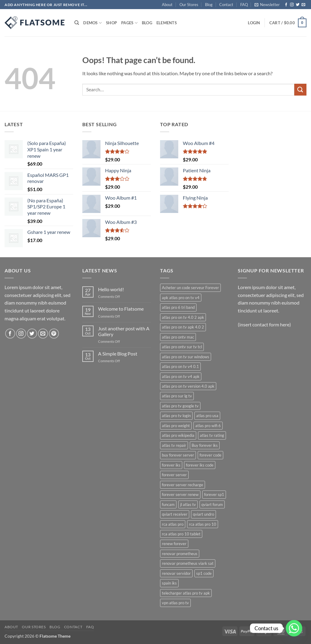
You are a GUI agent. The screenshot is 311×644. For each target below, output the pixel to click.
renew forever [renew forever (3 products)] (174, 544)
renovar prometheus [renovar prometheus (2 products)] (180, 554)
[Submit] (300, 90)
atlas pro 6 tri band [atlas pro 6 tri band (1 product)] (178, 307)
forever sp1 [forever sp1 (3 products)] (214, 494)
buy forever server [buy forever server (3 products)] (178, 455)
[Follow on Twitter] (298, 5)
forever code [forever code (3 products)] (210, 455)
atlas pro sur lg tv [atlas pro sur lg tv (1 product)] (177, 396)
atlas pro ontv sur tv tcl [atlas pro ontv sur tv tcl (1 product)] (182, 347)
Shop (111, 23)
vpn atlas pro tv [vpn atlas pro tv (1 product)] (175, 603)
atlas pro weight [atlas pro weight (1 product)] (176, 426)
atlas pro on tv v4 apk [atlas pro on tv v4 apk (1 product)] (181, 376)
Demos (92, 23)
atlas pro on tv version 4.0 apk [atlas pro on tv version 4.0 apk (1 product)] (188, 386)
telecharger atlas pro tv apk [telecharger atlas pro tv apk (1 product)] (186, 593)
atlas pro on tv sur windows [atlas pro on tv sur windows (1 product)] (186, 357)
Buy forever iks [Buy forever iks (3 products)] (205, 445)
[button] (267, 5)
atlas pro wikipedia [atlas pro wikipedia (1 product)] (178, 435)
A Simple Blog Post (118, 354)
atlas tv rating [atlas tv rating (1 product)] (212, 435)
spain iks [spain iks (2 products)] (169, 583)
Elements (167, 23)
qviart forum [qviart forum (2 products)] (212, 504)
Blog (209, 5)
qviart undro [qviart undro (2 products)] (203, 514)
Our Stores (189, 5)
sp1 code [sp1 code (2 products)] (204, 573)
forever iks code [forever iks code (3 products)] (200, 465)
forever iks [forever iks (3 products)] (171, 465)
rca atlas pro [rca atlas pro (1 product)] (173, 524)
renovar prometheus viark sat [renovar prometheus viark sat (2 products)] (188, 563)
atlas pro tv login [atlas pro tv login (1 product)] (176, 416)
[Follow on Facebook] (286, 5)
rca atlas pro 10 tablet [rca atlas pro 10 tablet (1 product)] (181, 534)
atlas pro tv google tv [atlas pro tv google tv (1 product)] (180, 406)
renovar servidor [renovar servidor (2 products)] (176, 573)
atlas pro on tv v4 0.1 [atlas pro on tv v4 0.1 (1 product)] (180, 366)
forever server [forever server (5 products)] (174, 475)
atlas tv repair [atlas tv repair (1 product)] (174, 445)
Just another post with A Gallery (124, 331)
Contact (226, 5)
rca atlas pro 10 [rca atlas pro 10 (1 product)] (203, 524)
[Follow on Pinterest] (54, 334)
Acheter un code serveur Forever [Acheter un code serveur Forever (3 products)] (190, 288)
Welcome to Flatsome (121, 309)
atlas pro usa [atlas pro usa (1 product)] (207, 416)
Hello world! (111, 289)
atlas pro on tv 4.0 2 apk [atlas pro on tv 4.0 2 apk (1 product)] (183, 317)
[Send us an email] (303, 5)
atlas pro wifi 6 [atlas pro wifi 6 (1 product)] (208, 426)
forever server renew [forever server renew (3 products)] (180, 494)
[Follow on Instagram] (292, 5)
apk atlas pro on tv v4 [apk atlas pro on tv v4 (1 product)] (181, 298)
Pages (129, 23)
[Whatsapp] (294, 628)
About (167, 5)
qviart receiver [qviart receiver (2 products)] (175, 514)
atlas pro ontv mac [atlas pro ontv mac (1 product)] (178, 337)
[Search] (77, 23)
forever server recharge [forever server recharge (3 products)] (183, 485)
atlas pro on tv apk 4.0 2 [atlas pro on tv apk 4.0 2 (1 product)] (183, 327)
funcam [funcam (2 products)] (168, 504)
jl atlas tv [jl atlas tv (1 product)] (188, 504)
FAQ (244, 5)
